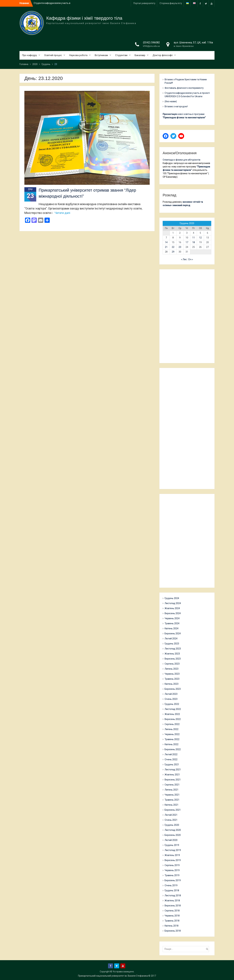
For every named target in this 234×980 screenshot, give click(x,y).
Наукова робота (78, 55)
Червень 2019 (172, 870)
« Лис (184, 259)
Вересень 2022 (173, 719)
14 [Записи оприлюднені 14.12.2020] (166, 242)
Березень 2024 (173, 634)
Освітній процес (53, 55)
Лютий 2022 (171, 754)
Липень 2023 (172, 669)
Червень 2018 (172, 916)
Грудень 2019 (172, 845)
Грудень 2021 (172, 764)
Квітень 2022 (172, 744)
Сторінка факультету (171, 3)
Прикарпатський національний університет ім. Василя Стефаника (113, 976)
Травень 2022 (172, 739)
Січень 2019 (171, 885)
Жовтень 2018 (172, 901)
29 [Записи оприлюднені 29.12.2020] (173, 252)
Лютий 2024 (171, 639)
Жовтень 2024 (172, 608)
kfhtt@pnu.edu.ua (151, 46)
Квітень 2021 (172, 805)
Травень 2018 (172, 921)
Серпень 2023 (172, 664)
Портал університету (144, 3)
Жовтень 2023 (172, 654)
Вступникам (101, 55)
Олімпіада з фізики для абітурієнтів (182, 160)
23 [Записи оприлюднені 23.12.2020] (180, 247)
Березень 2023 (173, 689)
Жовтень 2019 (172, 855)
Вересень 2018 (173, 906)
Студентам (121, 55)
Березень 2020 (173, 835)
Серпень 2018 (172, 911)
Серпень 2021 (172, 785)
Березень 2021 (173, 810)
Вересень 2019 (173, 860)
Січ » (191, 259)
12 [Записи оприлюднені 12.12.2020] (200, 238)
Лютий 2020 (171, 840)
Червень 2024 (172, 618)
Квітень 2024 (172, 628)
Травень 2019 (172, 875)
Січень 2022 (171, 759)
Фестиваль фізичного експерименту (184, 88)
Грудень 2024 (172, 598)
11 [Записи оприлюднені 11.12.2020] (194, 238)
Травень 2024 (172, 623)
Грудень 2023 (172, 644)
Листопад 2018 (173, 895)
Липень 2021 (172, 790)
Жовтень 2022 (172, 714)
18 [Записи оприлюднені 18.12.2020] (194, 242)
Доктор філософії (163, 55)
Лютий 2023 (171, 694)
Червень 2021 (172, 795)
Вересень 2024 (173, 613)
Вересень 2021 (173, 780)
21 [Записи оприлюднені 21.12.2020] (166, 247)
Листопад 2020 (173, 830)
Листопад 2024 (173, 603)
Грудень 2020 (172, 825)
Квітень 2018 (172, 926)
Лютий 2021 (171, 815)
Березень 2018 (173, 931)
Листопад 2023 (173, 649)
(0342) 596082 (151, 42)
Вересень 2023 (173, 659)
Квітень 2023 (172, 684)
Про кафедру (29, 55)
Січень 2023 (171, 699)
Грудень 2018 (172, 890)
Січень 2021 (171, 820)
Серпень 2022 (172, 724)
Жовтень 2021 (172, 775)
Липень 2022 (172, 729)
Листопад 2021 (173, 770)
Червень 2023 (172, 674)
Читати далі (62, 213)
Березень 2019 (173, 880)
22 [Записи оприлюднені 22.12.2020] (173, 247)
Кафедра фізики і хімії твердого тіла (84, 18)
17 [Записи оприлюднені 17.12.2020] (187, 242)
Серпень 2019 (172, 865)
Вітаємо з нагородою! (176, 106)
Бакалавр (140, 55)
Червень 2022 (172, 734)
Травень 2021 (172, 800)
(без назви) (171, 101)
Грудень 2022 (172, 704)
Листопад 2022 (173, 709)
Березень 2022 (173, 749)
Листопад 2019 (173, 850)
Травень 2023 (172, 679)
